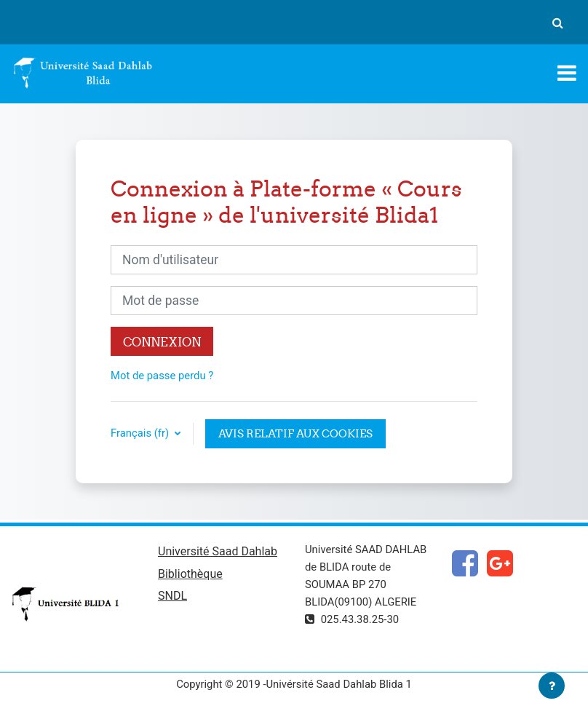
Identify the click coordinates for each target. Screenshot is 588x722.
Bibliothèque (190, 574)
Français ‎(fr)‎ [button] (141, 433)
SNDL (172, 596)
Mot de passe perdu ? (162, 376)
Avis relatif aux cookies (295, 433)
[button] (557, 23)
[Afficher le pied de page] (552, 686)
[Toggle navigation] (567, 73)
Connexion (162, 342)
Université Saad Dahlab (218, 551)
